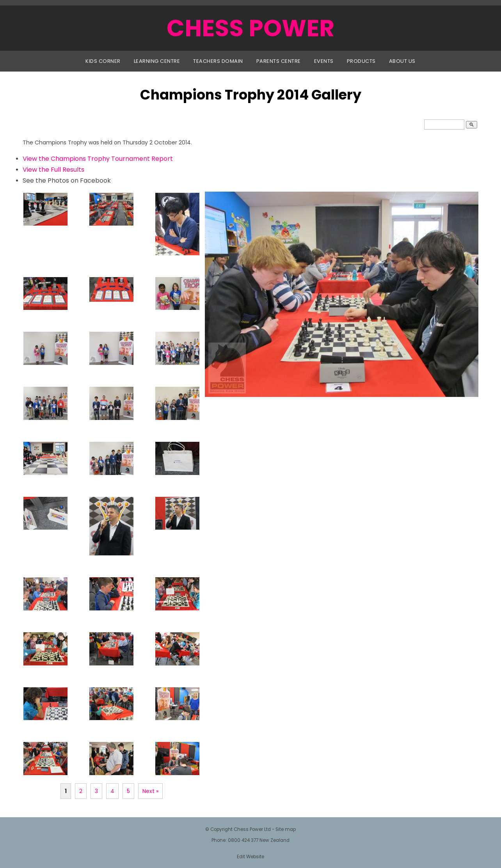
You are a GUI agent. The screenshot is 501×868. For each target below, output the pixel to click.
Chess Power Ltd (252, 829)
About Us (402, 61)
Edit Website (250, 857)
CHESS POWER (250, 28)
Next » (150, 791)
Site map (286, 829)
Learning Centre (157, 61)
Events (324, 61)
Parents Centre (279, 61)
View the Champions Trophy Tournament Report (98, 159)
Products (361, 61)
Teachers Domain (218, 61)
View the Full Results (53, 170)
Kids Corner (103, 61)
